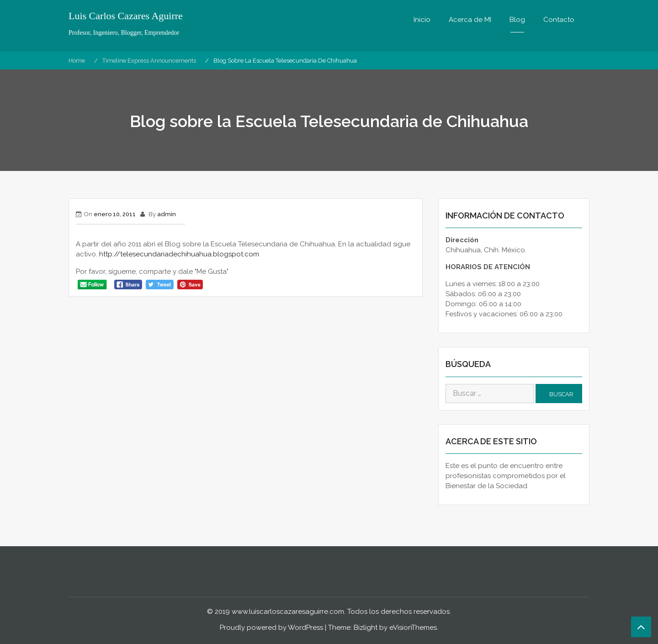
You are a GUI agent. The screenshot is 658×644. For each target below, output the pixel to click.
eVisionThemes (413, 628)
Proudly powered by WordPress (271, 628)
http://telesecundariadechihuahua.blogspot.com (179, 254)
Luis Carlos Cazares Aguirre (126, 16)
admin (167, 214)
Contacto (559, 20)
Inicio (422, 20)
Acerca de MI (470, 20)
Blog (517, 20)
